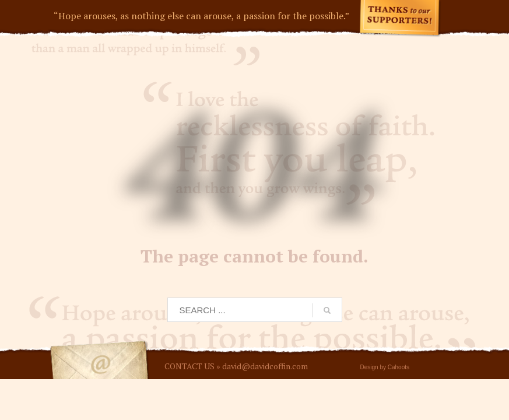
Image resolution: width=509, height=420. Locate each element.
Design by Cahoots (385, 367)
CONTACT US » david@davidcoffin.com (236, 366)
